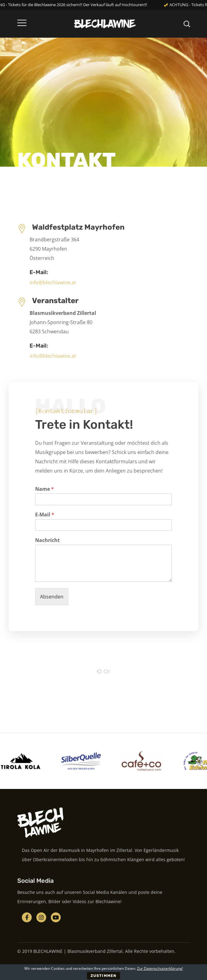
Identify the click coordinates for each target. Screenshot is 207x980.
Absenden (52, 597)
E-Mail (45, 515)
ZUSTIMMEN (103, 976)
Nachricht (47, 540)
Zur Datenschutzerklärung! (160, 968)
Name (45, 489)
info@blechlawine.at (53, 282)
